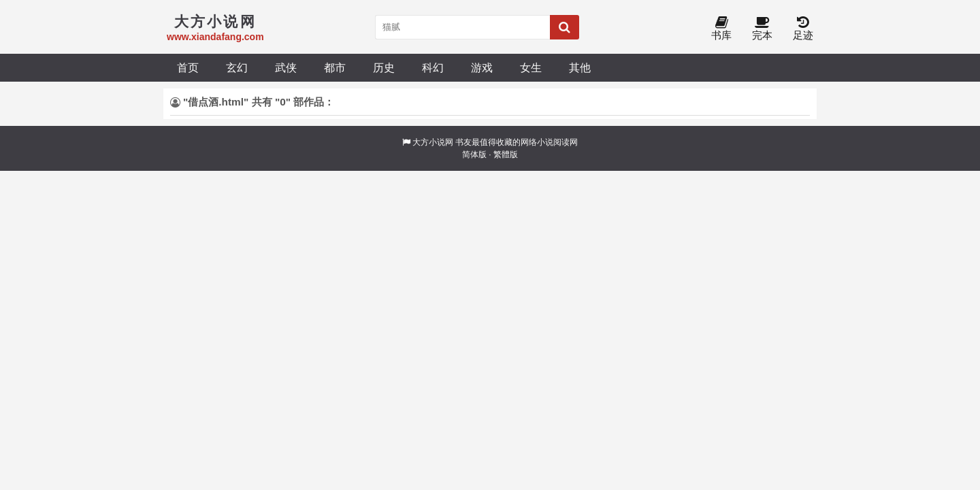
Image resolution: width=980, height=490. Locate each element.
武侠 (286, 67)
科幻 (433, 67)
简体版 (474, 154)
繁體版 (506, 154)
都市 (335, 67)
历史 (384, 67)
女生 (531, 67)
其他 (580, 67)
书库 (721, 29)
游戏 (482, 67)
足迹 (803, 29)
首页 (188, 67)
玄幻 (237, 67)
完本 (762, 29)
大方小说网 (433, 142)
